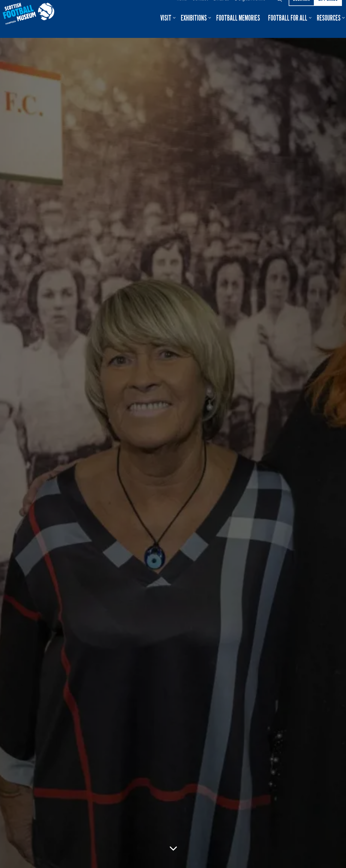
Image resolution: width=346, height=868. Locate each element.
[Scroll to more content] (173, 849)
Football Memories (238, 28)
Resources (329, 28)
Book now (302, 10)
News (182, 9)
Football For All (288, 28)
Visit (166, 28)
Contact (200, 9)
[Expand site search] (279, 9)
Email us (221, 9)
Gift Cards (328, 10)
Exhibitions (194, 28)
